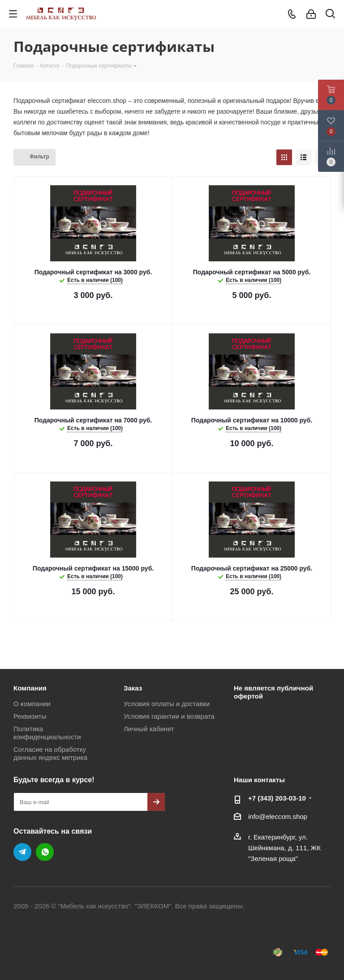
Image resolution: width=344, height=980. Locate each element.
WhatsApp (45, 852)
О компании (32, 704)
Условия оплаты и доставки (167, 704)
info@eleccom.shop (278, 816)
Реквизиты (30, 716)
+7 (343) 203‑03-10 (277, 798)
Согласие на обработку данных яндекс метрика (50, 753)
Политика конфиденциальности (47, 733)
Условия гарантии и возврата (169, 716)
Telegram (22, 852)
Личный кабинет (149, 729)
